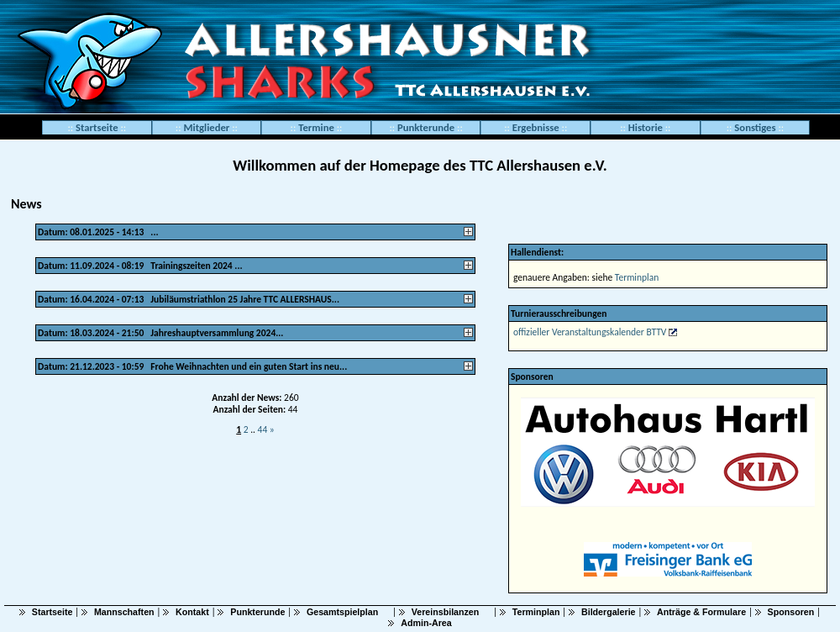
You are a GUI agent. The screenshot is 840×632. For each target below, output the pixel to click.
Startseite (97, 127)
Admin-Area (426, 623)
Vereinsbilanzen (446, 612)
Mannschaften (124, 612)
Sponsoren (791, 612)
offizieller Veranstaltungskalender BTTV (590, 332)
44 (264, 429)
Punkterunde (257, 612)
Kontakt (192, 612)
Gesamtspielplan (342, 612)
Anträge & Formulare (701, 612)
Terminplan (637, 277)
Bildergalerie (609, 612)
